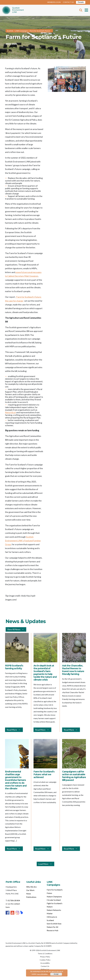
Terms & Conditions (45, 954)
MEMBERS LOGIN (54, 2)
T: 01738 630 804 (13, 900)
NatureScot (10, 412)
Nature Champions (54, 897)
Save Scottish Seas (54, 924)
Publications (31, 897)
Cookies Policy (45, 960)
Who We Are (31, 887)
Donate (81, 2)
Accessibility (45, 963)
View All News (14, 629)
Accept (56, 974)
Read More (12, 730)
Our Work (30, 890)
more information (42, 974)
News (29, 894)
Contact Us (45, 966)
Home (13, 10)
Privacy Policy (45, 957)
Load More (43, 864)
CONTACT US (68, 2)
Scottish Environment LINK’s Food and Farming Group (23, 541)
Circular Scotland (54, 900)
